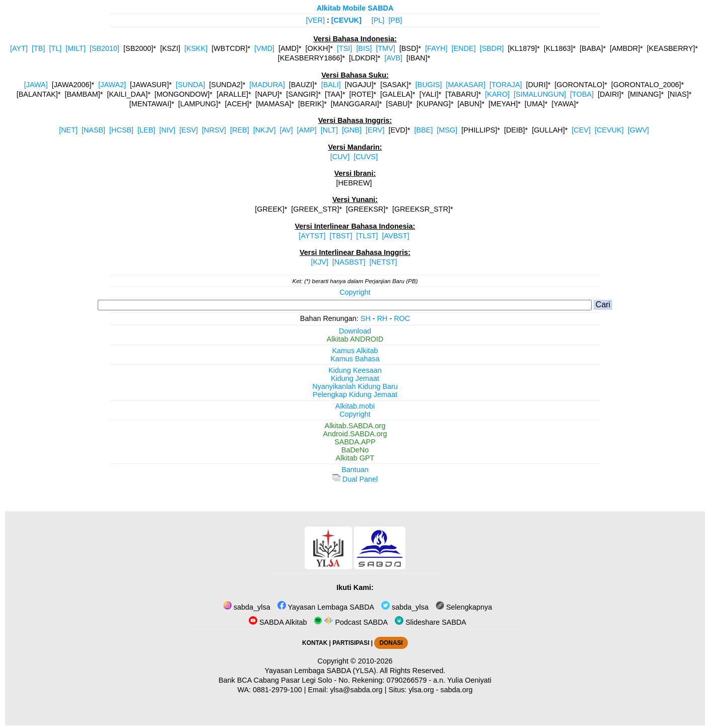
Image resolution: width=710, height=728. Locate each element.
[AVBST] (396, 236)
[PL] (378, 20)
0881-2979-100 (277, 690)
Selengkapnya (464, 607)
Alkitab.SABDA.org (355, 426)
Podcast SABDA (351, 622)
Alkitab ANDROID (355, 339)
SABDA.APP (355, 442)
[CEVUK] (346, 20)
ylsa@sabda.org (356, 690)
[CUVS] (366, 157)
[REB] (240, 130)
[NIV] (167, 130)
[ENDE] (464, 48)
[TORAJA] (506, 85)
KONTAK (315, 643)
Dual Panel (355, 479)
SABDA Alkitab (278, 622)
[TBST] (341, 236)
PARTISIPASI (351, 643)
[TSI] (344, 48)
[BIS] (364, 48)
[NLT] (329, 130)
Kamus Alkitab (355, 351)
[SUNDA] (190, 85)
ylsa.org (421, 690)
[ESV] (189, 130)
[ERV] (375, 130)
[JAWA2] (112, 85)
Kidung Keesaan (355, 370)
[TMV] (386, 48)
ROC (402, 318)
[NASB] (93, 130)
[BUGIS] (429, 85)
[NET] (68, 130)
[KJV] (319, 262)
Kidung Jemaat (355, 378)
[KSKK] (196, 48)
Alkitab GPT (355, 458)
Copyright (355, 292)
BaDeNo (355, 450)
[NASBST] (349, 262)
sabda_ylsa (247, 607)
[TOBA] (582, 94)
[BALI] (331, 85)
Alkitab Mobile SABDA (355, 8)
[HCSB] (121, 130)
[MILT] (76, 48)
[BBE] (424, 130)
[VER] (315, 20)
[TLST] (367, 236)
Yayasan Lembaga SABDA (326, 607)
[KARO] (497, 94)
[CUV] (340, 157)
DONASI (391, 643)
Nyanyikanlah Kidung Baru (355, 386)
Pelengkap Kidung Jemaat (355, 394)
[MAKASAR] (466, 85)
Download (355, 331)
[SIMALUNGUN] (540, 94)
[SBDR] (492, 48)
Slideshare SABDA (431, 622)
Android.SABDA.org (355, 434)
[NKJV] (265, 130)
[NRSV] (214, 130)
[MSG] (447, 130)
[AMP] (307, 130)
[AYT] (19, 48)
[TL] (55, 48)
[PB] (395, 20)
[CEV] (581, 130)
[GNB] (352, 130)
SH (366, 318)
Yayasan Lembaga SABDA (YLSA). (322, 671)
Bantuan (355, 470)
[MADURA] (267, 85)
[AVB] (393, 58)
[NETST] (383, 262)
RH (382, 318)
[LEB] (146, 130)
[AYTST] (312, 236)
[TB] (38, 48)
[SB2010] (104, 48)
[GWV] (638, 130)
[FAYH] (436, 48)
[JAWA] (36, 85)
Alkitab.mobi (355, 406)
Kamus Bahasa (355, 359)
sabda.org (457, 690)
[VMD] (264, 48)
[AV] (286, 130)
